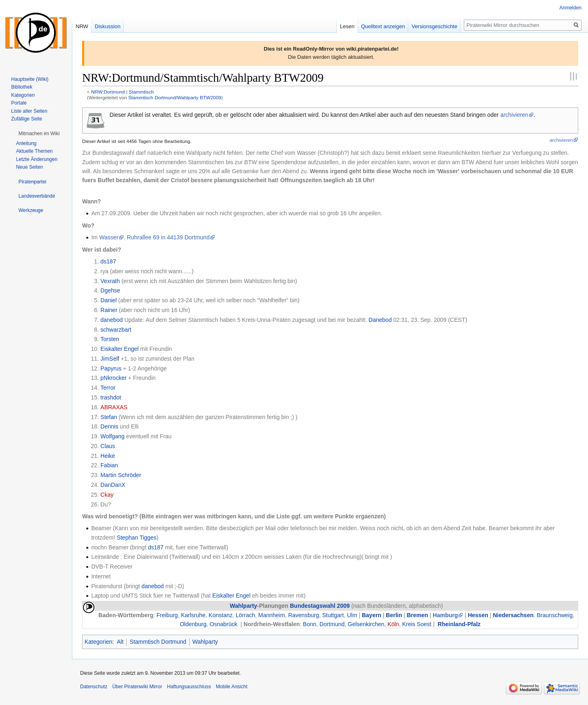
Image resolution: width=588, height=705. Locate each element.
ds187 (108, 261)
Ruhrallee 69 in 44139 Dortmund (168, 237)
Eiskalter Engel (120, 349)
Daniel (109, 300)
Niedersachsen (513, 615)
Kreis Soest (417, 624)
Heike (108, 456)
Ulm (352, 615)
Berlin (394, 615)
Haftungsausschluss (189, 687)
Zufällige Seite (27, 119)
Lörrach (245, 615)
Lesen (347, 26)
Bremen (417, 615)
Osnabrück (224, 624)
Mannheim (272, 615)
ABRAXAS (114, 407)
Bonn (310, 624)
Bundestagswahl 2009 (320, 606)
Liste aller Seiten (29, 111)
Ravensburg (304, 615)
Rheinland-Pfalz (459, 624)
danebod (112, 320)
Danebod (380, 320)
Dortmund (332, 624)
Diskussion (108, 26)
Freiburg (167, 615)
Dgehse (110, 290)
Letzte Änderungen (37, 159)
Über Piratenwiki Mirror (137, 687)
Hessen (478, 615)
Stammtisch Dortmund (158, 642)
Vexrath (110, 281)
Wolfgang (113, 436)
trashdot (111, 397)
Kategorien (98, 642)
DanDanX (113, 485)
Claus (108, 446)
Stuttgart (333, 615)
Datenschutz (94, 687)
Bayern (371, 615)
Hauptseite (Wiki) (30, 79)
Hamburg (445, 615)
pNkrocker (114, 378)
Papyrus (111, 368)
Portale (19, 103)
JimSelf (110, 359)
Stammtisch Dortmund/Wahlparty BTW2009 (175, 97)
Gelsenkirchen (366, 624)
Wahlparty (243, 606)
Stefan (109, 417)
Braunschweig (555, 615)
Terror (108, 388)
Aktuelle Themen (34, 151)
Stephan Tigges (137, 538)
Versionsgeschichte (434, 26)
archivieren (514, 115)
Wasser (109, 237)
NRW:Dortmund (108, 92)
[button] (39, 134)
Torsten (110, 339)
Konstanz (221, 615)
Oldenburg (193, 624)
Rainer (109, 310)
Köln (393, 624)
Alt (120, 642)
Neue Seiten (29, 167)
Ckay (107, 495)
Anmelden (570, 8)
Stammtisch (141, 92)
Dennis (110, 426)
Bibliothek (22, 87)
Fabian (109, 465)
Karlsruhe (193, 615)
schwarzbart (116, 330)
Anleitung (26, 143)
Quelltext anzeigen (383, 26)
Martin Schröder (121, 475)
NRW (82, 26)
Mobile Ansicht (231, 687)
